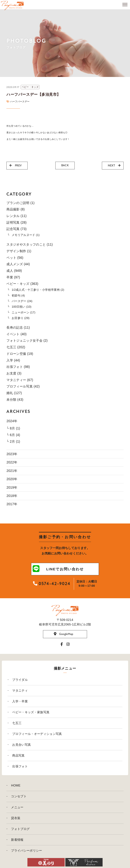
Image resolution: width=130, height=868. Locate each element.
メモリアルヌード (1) (26, 235)
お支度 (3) (14, 373)
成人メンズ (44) (18, 264)
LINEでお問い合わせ (58, 569)
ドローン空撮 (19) (20, 354)
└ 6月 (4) (13, 435)
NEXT (114, 166)
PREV (16, 166)
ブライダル (20, 680)
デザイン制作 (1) (19, 251)
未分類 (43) (15, 399)
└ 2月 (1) (13, 441)
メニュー (17, 807)
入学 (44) (13, 360)
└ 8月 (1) (13, 428)
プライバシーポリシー (26, 851)
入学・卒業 (20, 701)
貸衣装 (16, 818)
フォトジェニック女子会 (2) (27, 340)
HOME (16, 785)
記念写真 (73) (17, 229)
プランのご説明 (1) (20, 203)
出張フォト (20, 766)
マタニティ (20, 691)
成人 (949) (14, 271)
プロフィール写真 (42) (23, 386)
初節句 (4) (18, 296)
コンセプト (19, 796)
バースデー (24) (22, 301)
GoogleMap (63, 634)
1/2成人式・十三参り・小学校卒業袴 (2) (38, 290)
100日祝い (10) (22, 307)
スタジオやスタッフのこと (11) (30, 244)
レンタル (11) (17, 216)
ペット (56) (15, 258)
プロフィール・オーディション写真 (37, 734)
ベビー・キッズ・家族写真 (31, 712)
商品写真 (18, 756)
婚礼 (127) (14, 393)
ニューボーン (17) (24, 312)
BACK (65, 165)
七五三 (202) (16, 347)
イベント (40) (17, 334)
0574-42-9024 (52, 584)
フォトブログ (20, 829)
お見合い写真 (21, 745)
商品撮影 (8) (16, 209)
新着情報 (17, 840)
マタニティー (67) (20, 380)
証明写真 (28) (17, 222)
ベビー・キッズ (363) (22, 284)
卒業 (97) (13, 277)
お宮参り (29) (21, 318)
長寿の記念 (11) (18, 327)
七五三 (17, 723)
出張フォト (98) (18, 367)
